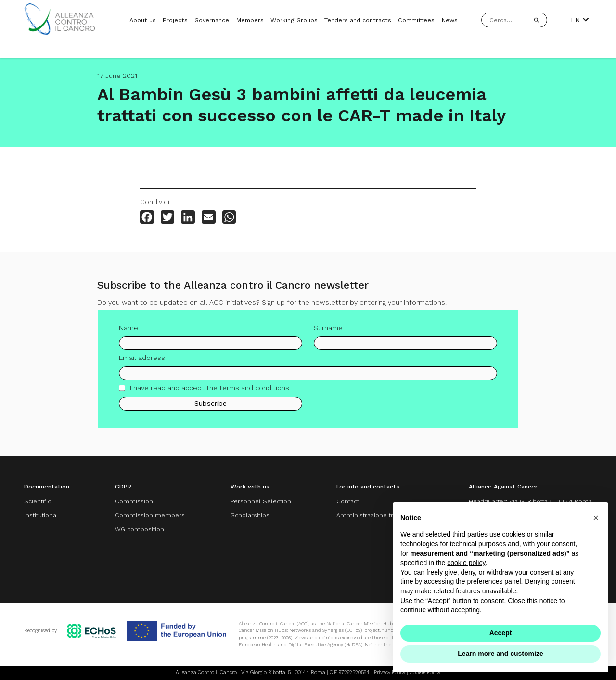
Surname (328, 331)
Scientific (38, 501)
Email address (142, 361)
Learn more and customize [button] (500, 654)
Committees (416, 20)
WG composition (140, 529)
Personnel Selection (261, 501)
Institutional (41, 515)
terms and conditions (254, 392)
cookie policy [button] (466, 563)
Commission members (150, 515)
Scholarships (250, 515)
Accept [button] (501, 633)
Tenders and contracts (358, 20)
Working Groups (294, 20)
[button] (596, 518)
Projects (175, 20)
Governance (212, 20)
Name (128, 331)
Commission (134, 501)
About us (143, 20)
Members (250, 20)
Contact (348, 501)
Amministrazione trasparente (380, 515)
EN (580, 20)
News (450, 20)
